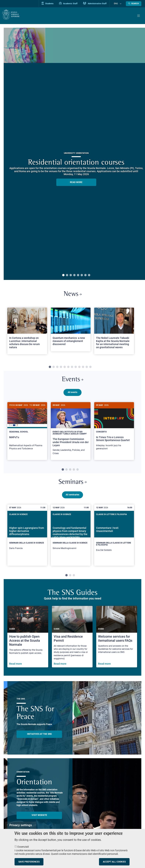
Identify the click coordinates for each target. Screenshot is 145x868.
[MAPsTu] (27, 430)
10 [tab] (83, 368)
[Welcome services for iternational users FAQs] (117, 642)
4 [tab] (74, 275)
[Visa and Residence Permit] (72, 642)
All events (72, 394)
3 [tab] (71, 275)
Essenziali (23, 847)
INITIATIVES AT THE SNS (39, 739)
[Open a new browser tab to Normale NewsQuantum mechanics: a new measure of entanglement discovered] (71, 330)
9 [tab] (79, 368)
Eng (118, 4)
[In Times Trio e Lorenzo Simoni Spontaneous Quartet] (114, 430)
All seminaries (72, 500)
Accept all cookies (114, 862)
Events (72, 381)
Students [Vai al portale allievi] (52, 3)
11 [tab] (87, 368)
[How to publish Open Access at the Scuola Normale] (28, 642)
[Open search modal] (134, 4)
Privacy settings (21, 825)
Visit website (39, 820)
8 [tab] (89, 275)
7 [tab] (85, 275)
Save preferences (29, 862)
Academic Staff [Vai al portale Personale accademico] (72, 3)
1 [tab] (63, 275)
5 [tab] (78, 275)
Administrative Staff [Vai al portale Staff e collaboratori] (99, 3)
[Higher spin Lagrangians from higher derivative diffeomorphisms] (27, 539)
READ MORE (76, 182)
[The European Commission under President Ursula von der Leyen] (71, 432)
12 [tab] (90, 368)
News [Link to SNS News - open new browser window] (73, 295)
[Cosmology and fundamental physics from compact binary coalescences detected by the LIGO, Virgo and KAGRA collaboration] (71, 539)
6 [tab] (82, 275)
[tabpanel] (27, 333)
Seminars (73, 487)
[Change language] (121, 4)
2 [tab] (67, 275)
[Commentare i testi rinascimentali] (114, 540)
